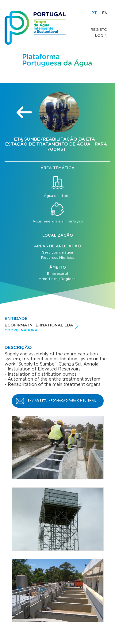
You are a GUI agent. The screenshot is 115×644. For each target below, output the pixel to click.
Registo (99, 30)
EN (105, 13)
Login (101, 35)
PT (94, 13)
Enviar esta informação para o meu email (62, 401)
